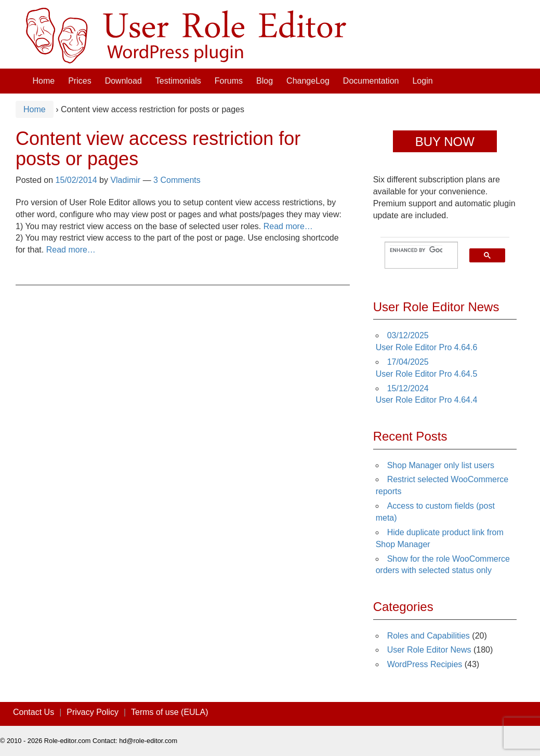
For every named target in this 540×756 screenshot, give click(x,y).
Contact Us (34, 712)
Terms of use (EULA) (169, 712)
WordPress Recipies (425, 664)
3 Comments (177, 180)
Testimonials (178, 81)
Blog (265, 81)
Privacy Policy (93, 712)
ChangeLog (308, 81)
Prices (80, 81)
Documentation (371, 81)
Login (422, 81)
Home (44, 81)
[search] (416, 250)
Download (123, 81)
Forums (229, 81)
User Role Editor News (429, 650)
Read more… (288, 226)
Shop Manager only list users (441, 465)
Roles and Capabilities (429, 636)
